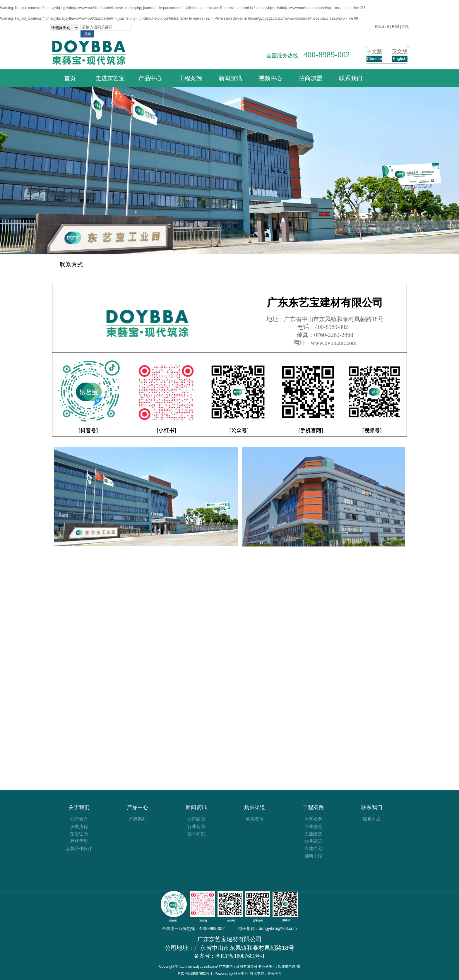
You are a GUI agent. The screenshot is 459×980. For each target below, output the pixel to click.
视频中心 (270, 78)
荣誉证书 (79, 834)
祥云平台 (241, 974)
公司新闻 (196, 819)
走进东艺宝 (110, 78)
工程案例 (190, 78)
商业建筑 (313, 826)
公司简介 (79, 819)
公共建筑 (313, 841)
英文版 (400, 55)
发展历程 (79, 826)
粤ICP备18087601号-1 (195, 974)
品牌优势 (79, 841)
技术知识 (196, 834)
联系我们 (351, 78)
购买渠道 (255, 807)
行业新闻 (196, 826)
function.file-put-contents (163, 8)
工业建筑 (313, 834)
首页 (70, 78)
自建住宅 (313, 848)
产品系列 (138, 819)
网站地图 (382, 27)
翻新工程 (313, 856)
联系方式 (71, 265)
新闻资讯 (230, 78)
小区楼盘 (313, 819)
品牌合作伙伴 (79, 848)
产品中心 (150, 78)
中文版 (374, 55)
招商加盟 (311, 78)
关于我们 (79, 807)
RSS (396, 27)
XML (406, 27)
